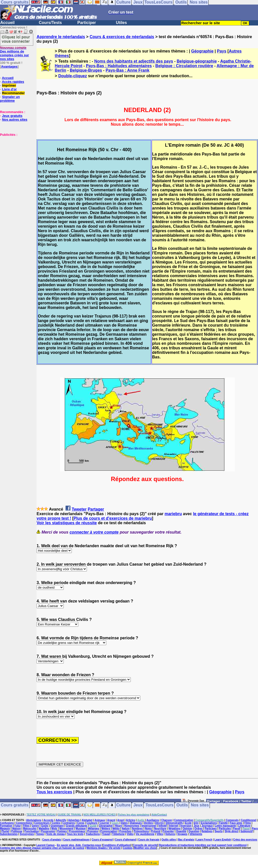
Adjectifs (61, 820)
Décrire (159, 823)
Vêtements (196, 834)
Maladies (44, 828)
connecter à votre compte (94, 532)
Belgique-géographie (197, 61)
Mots (54, 828)
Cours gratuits (14, 805)
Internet (174, 826)
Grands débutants (77, 826)
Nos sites (200, 805)
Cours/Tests (50, 23)
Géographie (202, 51)
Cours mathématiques (76, 840)
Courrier (104, 823)
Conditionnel (249, 820)
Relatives (207, 831)
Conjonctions (24, 823)
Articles (131, 820)
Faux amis (236, 823)
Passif (237, 828)
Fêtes (26, 826)
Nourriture (160, 828)
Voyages (182, 834)
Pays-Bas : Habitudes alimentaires (119, 66)
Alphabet (87, 820)
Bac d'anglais (186, 840)
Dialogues (136, 823)
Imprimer (9, 85)
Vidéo (130, 834)
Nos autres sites (15, 120)
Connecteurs (42, 823)
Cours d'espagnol (102, 840)
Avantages (9, 67)
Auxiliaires (153, 820)
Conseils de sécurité (145, 845)
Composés (232, 820)
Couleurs (92, 823)
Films (248, 823)
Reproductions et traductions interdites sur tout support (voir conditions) (203, 845)
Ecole (188, 823)
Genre (35, 826)
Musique (81, 828)
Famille (223, 823)
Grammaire (57, 826)
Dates (124, 823)
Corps (81, 823)
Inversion (186, 826)
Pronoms (93, 831)
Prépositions (141, 831)
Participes (211, 828)
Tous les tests (75, 834)
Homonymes (132, 826)
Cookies (128, 848)
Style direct (232, 831)
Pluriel (5, 831)
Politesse (17, 831)
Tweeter (79, 509)
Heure (118, 826)
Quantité (181, 831)
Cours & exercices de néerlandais (122, 37)
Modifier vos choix (145, 848)
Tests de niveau (55, 834)
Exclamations (209, 823)
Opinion (187, 828)
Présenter (168, 831)
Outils (182, 805)
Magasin (5, 828)
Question (194, 831)
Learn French (204, 840)
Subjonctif (247, 831)
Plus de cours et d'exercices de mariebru (113, 518)
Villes (160, 834)
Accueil (7, 23)
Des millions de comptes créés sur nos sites (14, 53)
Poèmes (62, 831)
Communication (184, 820)
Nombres (137, 828)
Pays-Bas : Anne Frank (127, 70)
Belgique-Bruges (86, 70)
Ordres (198, 828)
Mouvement (67, 828)
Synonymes (27, 834)
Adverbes (74, 820)
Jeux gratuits (12, 116)
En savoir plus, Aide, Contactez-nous (79, 845)
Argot (121, 820)
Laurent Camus (45, 845)
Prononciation (109, 831)
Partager (96, 509)
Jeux (138, 805)
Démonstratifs (174, 823)
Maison (16, 828)
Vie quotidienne (145, 834)
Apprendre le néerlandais (61, 37)
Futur (18, 826)
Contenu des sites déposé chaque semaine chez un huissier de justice (42, 848)
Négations (174, 828)
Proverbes (125, 831)
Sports (219, 831)
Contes (56, 823)
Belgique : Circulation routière (184, 66)
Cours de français (149, 840)
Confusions (7, 823)
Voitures (170, 834)
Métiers (106, 828)
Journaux (207, 826)
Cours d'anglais (52, 840)
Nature (126, 828)
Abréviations (34, 820)
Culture (123, 805)
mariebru (173, 514)
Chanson (167, 820)
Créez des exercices (245, 840)
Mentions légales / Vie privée (104, 848)
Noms (148, 828)
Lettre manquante (225, 826)
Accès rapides (13, 82)
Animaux (100, 820)
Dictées (149, 823)
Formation (6, 826)
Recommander (13, 93)
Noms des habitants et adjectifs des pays (134, 61)
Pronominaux (77, 831)
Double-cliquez (73, 76)
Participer (87, 23)
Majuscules (30, 828)
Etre (196, 823)
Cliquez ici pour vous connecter (16, 39)
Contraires (69, 823)
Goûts (45, 826)
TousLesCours (160, 805)
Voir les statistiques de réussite (67, 523)
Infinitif (163, 826)
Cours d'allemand (125, 840)
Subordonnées (9, 834)
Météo (116, 828)
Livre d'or (9, 89)
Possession (48, 831)
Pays (222, 51)
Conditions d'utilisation (117, 845)
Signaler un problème (10, 99)
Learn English (223, 840)
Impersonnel (149, 826)
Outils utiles (169, 840)
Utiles (121, 23)
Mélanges (94, 828)
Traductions (93, 834)
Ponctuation (32, 831)
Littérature (244, 826)
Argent (111, 820)
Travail (106, 834)
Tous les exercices (54, 792)
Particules (225, 828)
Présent (156, 831)
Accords (48, 820)
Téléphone (118, 834)
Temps (40, 834)
